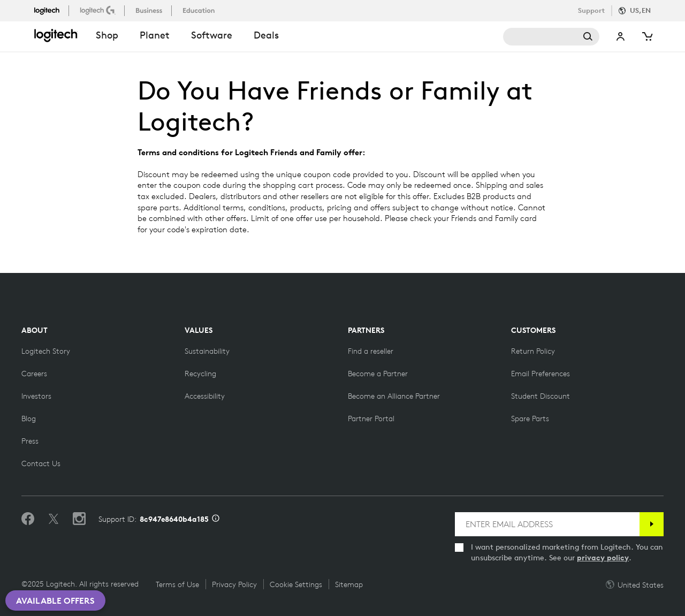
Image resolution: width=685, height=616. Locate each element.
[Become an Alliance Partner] (394, 396)
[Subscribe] (652, 524)
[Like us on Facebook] (28, 519)
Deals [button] (266, 35)
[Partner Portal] (371, 419)
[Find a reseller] (371, 351)
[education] (200, 10)
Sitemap (349, 584)
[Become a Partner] (378, 374)
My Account (621, 37)
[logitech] (51, 10)
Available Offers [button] (55, 600)
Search (551, 37)
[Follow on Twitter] (54, 519)
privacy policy (603, 558)
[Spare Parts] (530, 419)
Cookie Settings (296, 584)
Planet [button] (155, 35)
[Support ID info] (216, 519)
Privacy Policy (234, 584)
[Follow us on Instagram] (79, 519)
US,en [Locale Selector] (640, 10)
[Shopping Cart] (646, 37)
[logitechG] (99, 10)
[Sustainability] (207, 351)
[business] (150, 10)
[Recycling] (200, 374)
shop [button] (107, 35)
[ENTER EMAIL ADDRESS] (547, 524)
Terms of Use (177, 584)
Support (591, 10)
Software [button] (212, 35)
